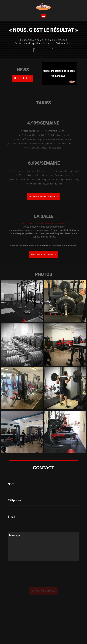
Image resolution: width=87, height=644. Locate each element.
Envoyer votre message (44, 591)
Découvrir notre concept (50, 254)
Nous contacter (23, 78)
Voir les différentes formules (43, 197)
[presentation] (36, 579)
